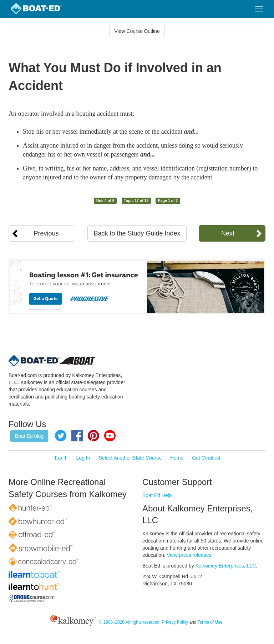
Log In (83, 458)
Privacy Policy (175, 622)
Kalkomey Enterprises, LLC (226, 566)
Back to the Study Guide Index (137, 233)
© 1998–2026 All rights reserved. (130, 622)
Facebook (77, 436)
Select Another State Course (130, 458)
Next (228, 233)
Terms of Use (210, 622)
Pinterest (93, 436)
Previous (46, 233)
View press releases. (190, 555)
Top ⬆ (61, 458)
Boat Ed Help (157, 495)
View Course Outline (137, 31)
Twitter (61, 436)
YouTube (110, 436)
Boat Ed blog (29, 436)
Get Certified (206, 458)
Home (177, 458)
